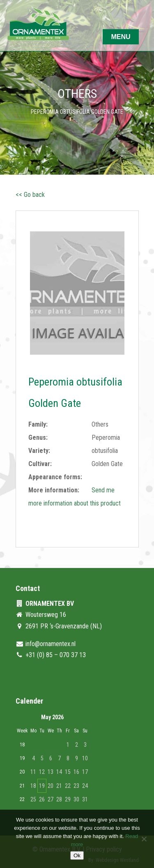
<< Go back (30, 195)
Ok (77, 855)
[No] (144, 839)
